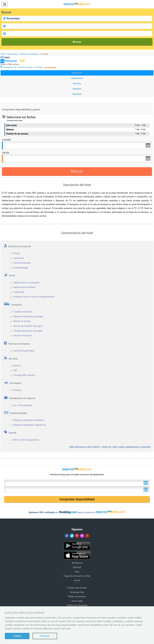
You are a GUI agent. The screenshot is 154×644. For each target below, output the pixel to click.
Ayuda (77, 580)
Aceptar (17, 636)
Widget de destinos (77, 597)
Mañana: (10, 130)
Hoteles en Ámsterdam (29, 54)
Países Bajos (12, 54)
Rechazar (45, 636)
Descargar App (77, 592)
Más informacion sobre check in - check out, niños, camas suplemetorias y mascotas (110, 447)
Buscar (77, 42)
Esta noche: (12, 125)
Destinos (77, 567)
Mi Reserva (77, 563)
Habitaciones (77, 78)
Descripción (77, 73)
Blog (77, 572)
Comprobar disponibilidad (77, 499)
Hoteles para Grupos (77, 588)
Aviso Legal (77, 601)
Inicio (3, 54)
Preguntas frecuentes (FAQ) (77, 576)
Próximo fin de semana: (17, 134)
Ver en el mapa (50, 67)
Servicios (77, 83)
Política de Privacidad (77, 605)
